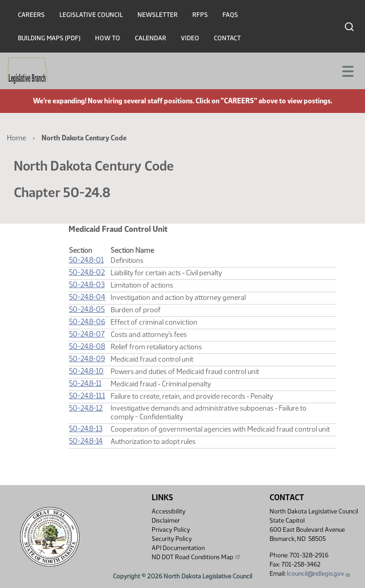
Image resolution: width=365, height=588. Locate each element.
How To (108, 38)
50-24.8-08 (87, 346)
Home (16, 138)
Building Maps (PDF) (49, 38)
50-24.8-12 (86, 408)
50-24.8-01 (86, 260)
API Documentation (178, 548)
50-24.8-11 (85, 383)
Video (190, 38)
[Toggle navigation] (347, 70)
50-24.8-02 (87, 272)
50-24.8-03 (87, 285)
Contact (227, 38)
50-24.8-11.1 (87, 396)
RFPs (200, 15)
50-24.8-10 (86, 371)
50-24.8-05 (87, 309)
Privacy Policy (171, 530)
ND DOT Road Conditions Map (196, 557)
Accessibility (169, 511)
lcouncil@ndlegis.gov (319, 574)
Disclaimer (166, 521)
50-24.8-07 (87, 334)
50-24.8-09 (87, 359)
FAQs (230, 15)
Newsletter (158, 15)
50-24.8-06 (87, 322)
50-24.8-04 (87, 297)
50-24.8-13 (86, 429)
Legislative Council (91, 15)
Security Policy (172, 539)
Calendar (151, 38)
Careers (31, 15)
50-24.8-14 (86, 441)
